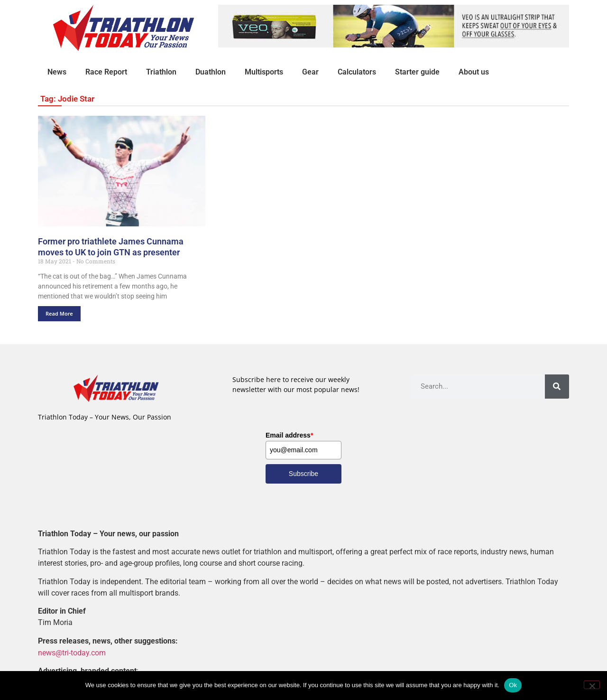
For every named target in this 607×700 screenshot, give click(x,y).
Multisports (264, 72)
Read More (59, 313)
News (57, 72)
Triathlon (161, 72)
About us (474, 72)
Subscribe (303, 474)
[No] (592, 685)
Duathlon (211, 72)
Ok (513, 685)
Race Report (106, 72)
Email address (289, 435)
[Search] (557, 387)
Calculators (357, 72)
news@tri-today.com (72, 652)
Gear (310, 72)
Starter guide (417, 72)
